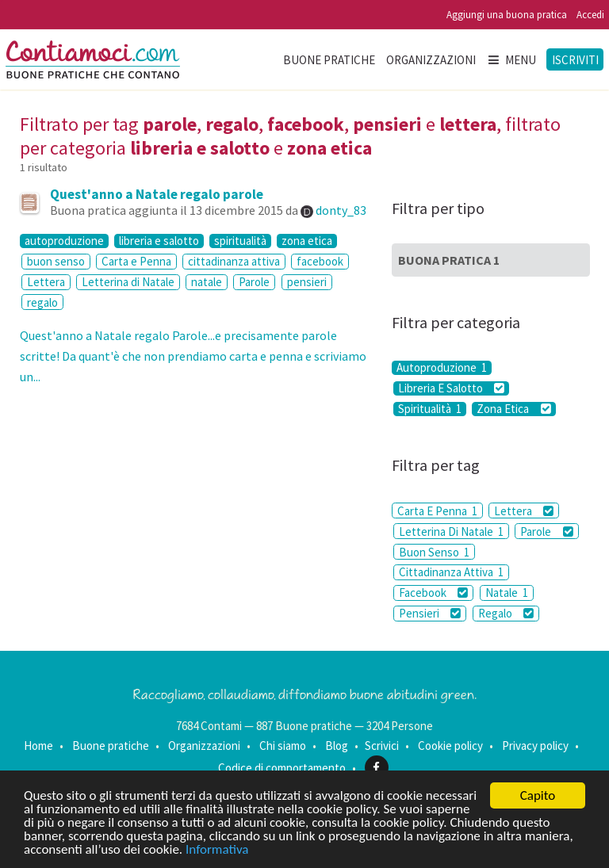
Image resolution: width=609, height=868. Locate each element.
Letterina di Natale (128, 282)
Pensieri (430, 613)
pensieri (307, 282)
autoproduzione (64, 241)
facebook (320, 261)
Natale (507, 593)
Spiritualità (430, 409)
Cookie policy (450, 746)
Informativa (217, 849)
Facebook (433, 593)
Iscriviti (575, 60)
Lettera (46, 282)
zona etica (307, 241)
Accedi (590, 15)
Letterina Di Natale (451, 532)
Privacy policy (535, 746)
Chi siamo (283, 746)
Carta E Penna (437, 511)
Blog (337, 746)
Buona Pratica (449, 260)
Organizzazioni (431, 60)
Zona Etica (513, 409)
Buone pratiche (329, 60)
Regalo (506, 613)
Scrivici (382, 746)
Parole (254, 282)
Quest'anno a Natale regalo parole (157, 194)
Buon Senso (434, 552)
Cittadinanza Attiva (451, 572)
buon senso (56, 261)
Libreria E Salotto (451, 388)
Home (38, 746)
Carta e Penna (136, 261)
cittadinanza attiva (234, 261)
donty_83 (341, 210)
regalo (42, 302)
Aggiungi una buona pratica (507, 15)
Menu (511, 60)
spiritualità (240, 241)
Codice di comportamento (282, 768)
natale (207, 282)
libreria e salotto (159, 241)
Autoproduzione (442, 368)
